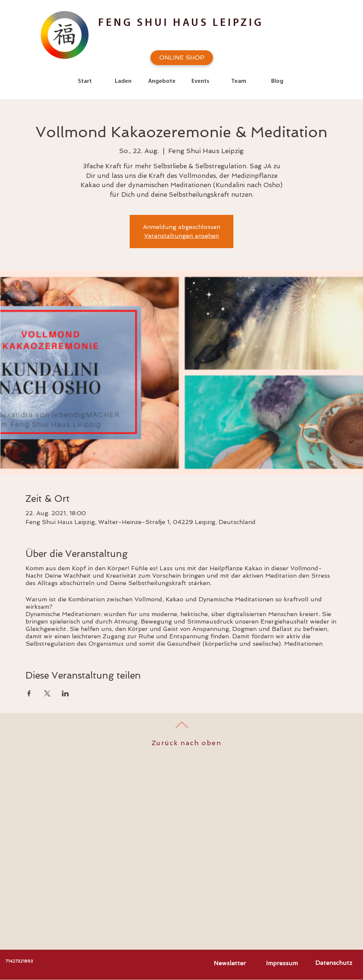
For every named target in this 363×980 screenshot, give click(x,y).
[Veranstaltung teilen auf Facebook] (29, 693)
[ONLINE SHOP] (182, 58)
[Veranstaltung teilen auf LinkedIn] (65, 693)
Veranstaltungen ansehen (181, 236)
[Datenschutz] (334, 963)
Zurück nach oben (187, 743)
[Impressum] (282, 963)
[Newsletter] (230, 963)
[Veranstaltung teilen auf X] (47, 693)
